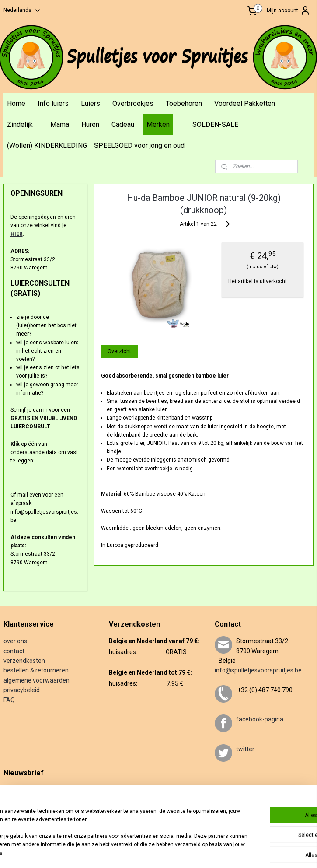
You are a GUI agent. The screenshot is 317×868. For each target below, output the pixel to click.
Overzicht (120, 351)
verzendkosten (24, 661)
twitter (245, 749)
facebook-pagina (260, 719)
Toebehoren (184, 103)
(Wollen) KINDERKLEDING (47, 145)
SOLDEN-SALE (215, 124)
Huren (90, 124)
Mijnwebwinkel (282, 852)
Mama (60, 124)
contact (14, 651)
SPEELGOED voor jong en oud (139, 145)
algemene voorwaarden (37, 680)
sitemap (160, 852)
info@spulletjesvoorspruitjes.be (258, 670)
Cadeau (123, 124)
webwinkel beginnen (208, 852)
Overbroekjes (133, 103)
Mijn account (289, 10)
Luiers (91, 103)
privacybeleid (22, 690)
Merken (158, 124)
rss (177, 852)
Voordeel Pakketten (245, 103)
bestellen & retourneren (36, 670)
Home (16, 103)
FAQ (9, 700)
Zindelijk (20, 124)
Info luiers (53, 103)
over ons (15, 641)
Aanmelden (24, 818)
